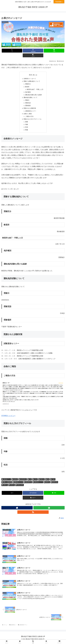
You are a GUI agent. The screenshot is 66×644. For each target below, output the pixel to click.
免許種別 (28, 93)
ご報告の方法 (29, 118)
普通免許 (12, 487)
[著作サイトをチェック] (17, 510)
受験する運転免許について (32, 81)
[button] (33, 55)
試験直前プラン (6, 482)
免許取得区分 (23, 482)
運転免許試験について (30, 98)
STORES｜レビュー (8, 418)
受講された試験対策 (30, 110)
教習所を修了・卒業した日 (35, 90)
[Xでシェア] (12, 51)
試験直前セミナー (31, 112)
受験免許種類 (20, 487)
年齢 (27, 126)
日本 (30, 482)
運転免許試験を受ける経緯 (33, 96)
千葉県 (53, 482)
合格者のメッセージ (30, 79)
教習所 (27, 87)
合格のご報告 (28, 115)
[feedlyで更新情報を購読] (49, 510)
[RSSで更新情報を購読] (33, 514)
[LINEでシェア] (54, 51)
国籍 (27, 124)
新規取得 (15, 482)
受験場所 (28, 107)
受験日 (27, 101)
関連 (27, 132)
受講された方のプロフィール (32, 121)
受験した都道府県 (7, 484)
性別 (27, 129)
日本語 (35, 482)
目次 (31, 75)
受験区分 (28, 84)
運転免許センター (18, 484)
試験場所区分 (28, 484)
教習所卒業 (54, 484)
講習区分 (47, 484)
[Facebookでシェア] (33, 51)
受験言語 (28, 104)
